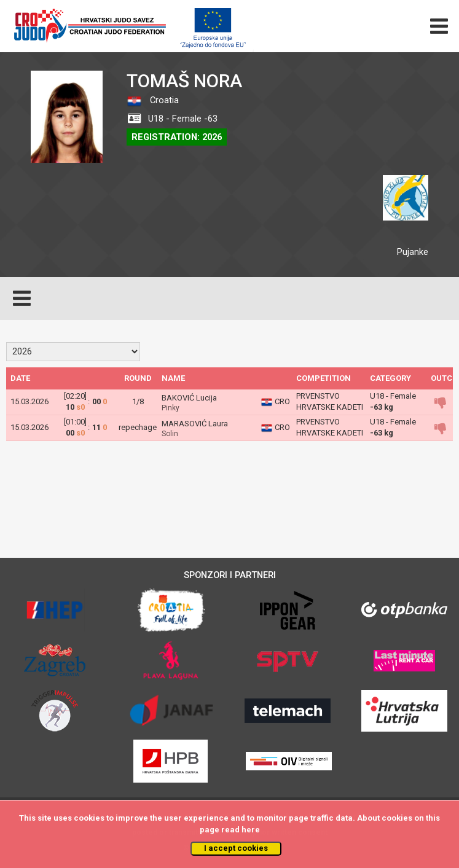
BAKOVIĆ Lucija (189, 398)
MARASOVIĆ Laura (195, 424)
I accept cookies (236, 848)
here (251, 830)
